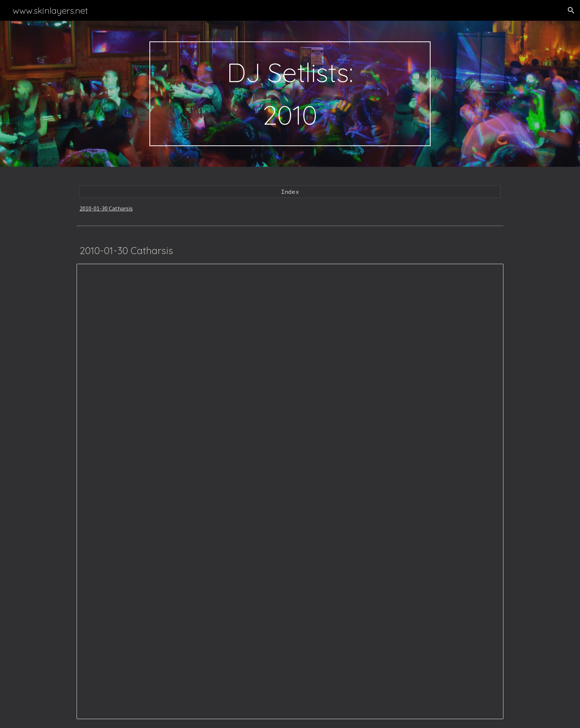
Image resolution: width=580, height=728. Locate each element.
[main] (290, 94)
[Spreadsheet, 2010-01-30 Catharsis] (290, 491)
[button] (571, 10)
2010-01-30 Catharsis (106, 208)
